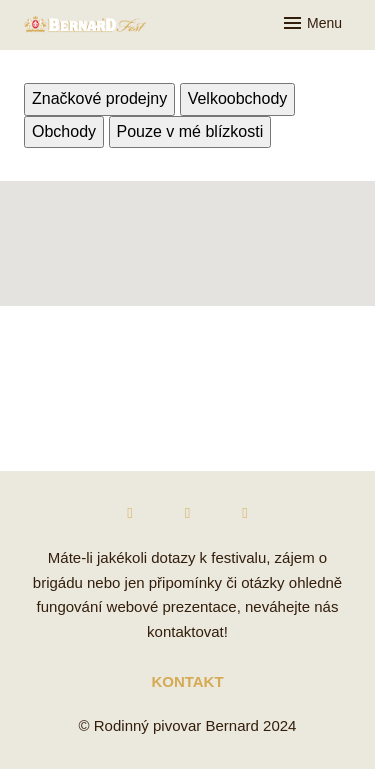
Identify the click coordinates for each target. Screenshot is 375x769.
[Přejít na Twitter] (245, 513)
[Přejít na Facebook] (130, 513)
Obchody (64, 131)
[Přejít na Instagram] (188, 513)
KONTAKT (187, 681)
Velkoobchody (238, 98)
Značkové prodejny (99, 98)
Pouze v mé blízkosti (190, 131)
